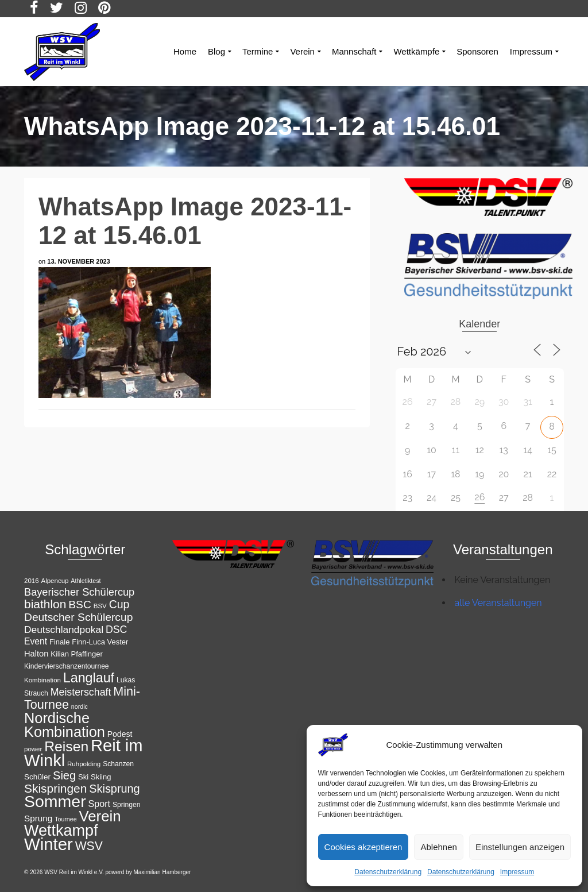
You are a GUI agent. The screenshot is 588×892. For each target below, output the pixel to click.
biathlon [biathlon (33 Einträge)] (45, 604)
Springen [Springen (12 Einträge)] (127, 805)
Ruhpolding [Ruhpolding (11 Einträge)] (84, 764)
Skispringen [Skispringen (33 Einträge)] (55, 788)
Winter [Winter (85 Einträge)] (49, 844)
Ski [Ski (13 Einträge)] (83, 777)
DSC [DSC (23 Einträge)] (117, 630)
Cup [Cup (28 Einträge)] (119, 604)
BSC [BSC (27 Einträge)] (80, 605)
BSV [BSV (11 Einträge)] (100, 606)
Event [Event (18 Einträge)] (36, 641)
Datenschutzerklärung (388, 872)
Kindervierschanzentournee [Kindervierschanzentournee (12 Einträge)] (67, 666)
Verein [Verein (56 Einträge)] (100, 816)
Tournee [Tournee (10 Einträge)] (66, 819)
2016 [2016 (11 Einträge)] (32, 581)
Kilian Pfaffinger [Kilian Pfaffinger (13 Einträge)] (77, 654)
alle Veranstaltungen (498, 603)
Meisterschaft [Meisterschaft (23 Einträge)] (81, 692)
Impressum (517, 872)
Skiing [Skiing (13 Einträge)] (101, 777)
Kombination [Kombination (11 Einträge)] (42, 680)
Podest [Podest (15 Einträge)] (120, 734)
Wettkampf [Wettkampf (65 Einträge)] (61, 831)
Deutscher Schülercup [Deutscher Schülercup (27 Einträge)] (78, 617)
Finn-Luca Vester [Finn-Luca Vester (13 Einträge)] (100, 642)
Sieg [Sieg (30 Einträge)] (64, 775)
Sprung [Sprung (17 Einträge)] (38, 818)
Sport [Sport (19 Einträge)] (100, 804)
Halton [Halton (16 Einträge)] (36, 654)
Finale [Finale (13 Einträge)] (59, 642)
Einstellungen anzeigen (520, 847)
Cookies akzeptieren (363, 847)
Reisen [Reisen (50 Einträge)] (66, 746)
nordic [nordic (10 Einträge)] (80, 706)
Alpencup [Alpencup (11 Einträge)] (55, 581)
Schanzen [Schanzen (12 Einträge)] (118, 764)
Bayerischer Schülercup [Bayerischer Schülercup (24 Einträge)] (79, 592)
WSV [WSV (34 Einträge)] (89, 846)
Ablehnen (438, 847)
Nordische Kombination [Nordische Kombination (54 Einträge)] (65, 725)
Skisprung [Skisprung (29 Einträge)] (114, 789)
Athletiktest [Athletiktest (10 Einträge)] (86, 581)
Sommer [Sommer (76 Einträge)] (55, 801)
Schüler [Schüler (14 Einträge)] (37, 777)
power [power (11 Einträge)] (33, 749)
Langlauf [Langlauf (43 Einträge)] (89, 678)
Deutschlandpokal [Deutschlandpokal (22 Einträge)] (64, 630)
